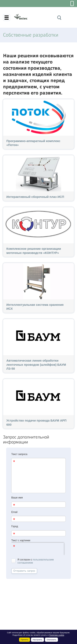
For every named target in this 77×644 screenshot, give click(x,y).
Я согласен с (33, 561)
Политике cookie (57, 635)
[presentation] (38, 549)
